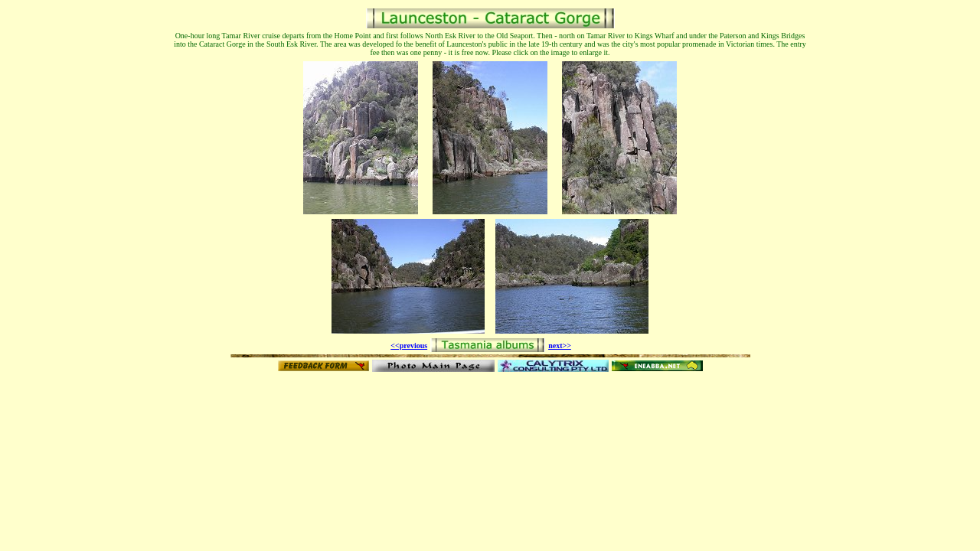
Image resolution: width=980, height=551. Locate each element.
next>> (560, 346)
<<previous (409, 346)
